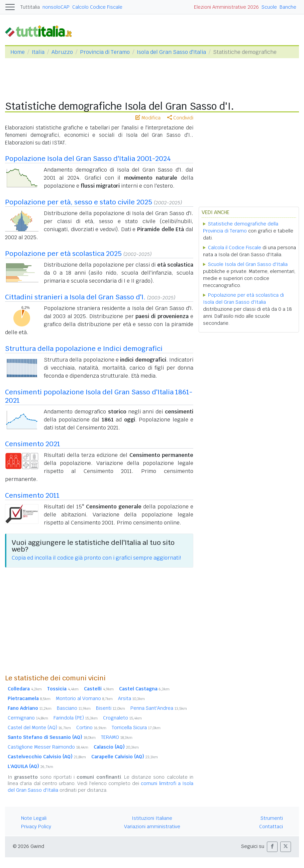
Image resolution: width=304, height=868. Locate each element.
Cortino (91, 728)
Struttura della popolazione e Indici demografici (84, 349)
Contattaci (271, 827)
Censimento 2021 (33, 444)
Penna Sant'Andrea (159, 708)
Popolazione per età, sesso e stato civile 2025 (79, 202)
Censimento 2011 (32, 495)
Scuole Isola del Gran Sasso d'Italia (248, 264)
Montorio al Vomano (84, 698)
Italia (38, 52)
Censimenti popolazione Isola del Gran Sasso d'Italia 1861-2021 (99, 396)
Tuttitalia (30, 7)
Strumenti (272, 818)
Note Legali (34, 818)
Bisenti (111, 708)
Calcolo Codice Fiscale (97, 7)
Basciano (74, 708)
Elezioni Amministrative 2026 (226, 7)
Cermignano (28, 718)
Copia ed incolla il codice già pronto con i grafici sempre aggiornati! (96, 558)
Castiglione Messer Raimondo (48, 747)
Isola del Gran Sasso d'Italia (171, 52)
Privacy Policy (36, 827)
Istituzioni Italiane (152, 818)
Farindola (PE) (76, 718)
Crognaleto (122, 718)
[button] (272, 847)
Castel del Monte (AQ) (39, 728)
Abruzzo (62, 52)
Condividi (180, 118)
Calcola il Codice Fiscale (235, 248)
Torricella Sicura (136, 728)
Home (18, 52)
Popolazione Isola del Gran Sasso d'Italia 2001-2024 (88, 159)
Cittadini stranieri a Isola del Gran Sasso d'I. (75, 297)
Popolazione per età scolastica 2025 (63, 254)
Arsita (131, 698)
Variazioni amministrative (152, 827)
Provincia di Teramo (105, 52)
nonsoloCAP (56, 7)
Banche (288, 7)
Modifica (148, 118)
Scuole (269, 7)
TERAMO (117, 737)
